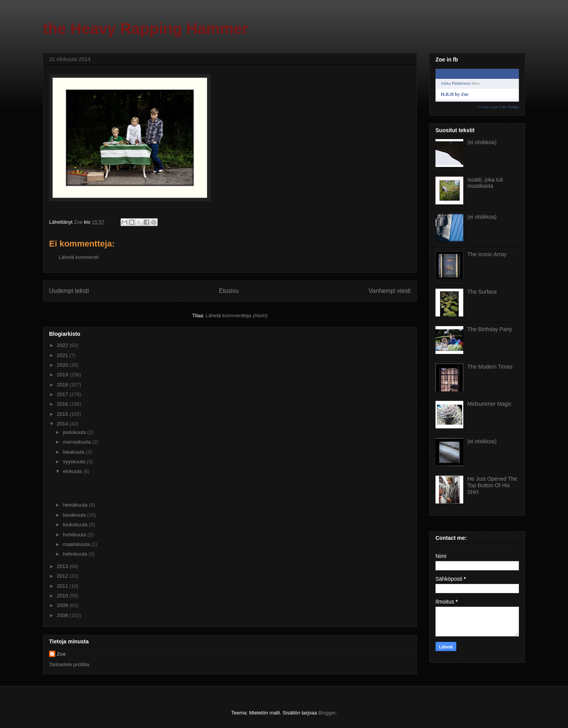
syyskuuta (75, 462)
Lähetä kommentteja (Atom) (236, 316)
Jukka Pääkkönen (456, 83)
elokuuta (73, 471)
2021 (63, 355)
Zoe (61, 654)
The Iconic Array (487, 254)
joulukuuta (75, 432)
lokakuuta (74, 452)
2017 (63, 394)
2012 (63, 576)
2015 (63, 414)
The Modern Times (490, 367)
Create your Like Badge (499, 107)
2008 (63, 615)
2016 (63, 404)
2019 (63, 375)
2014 (63, 424)
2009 (63, 605)
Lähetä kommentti (79, 257)
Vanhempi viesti (390, 291)
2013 (63, 566)
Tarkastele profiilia (69, 664)
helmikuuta (76, 554)
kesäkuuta (75, 515)
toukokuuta (76, 525)
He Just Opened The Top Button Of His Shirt (492, 485)
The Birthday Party (490, 329)
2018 (63, 385)
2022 (63, 345)
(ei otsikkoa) (482, 142)
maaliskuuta (77, 544)
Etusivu (229, 291)
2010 (63, 596)
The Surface (482, 292)
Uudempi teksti (69, 291)
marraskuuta (78, 442)
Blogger (327, 713)
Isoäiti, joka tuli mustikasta (485, 183)
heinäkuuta (76, 505)
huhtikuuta (75, 535)
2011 (63, 586)
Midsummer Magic (490, 404)
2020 (63, 365)
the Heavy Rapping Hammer (145, 29)
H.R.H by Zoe (455, 94)
